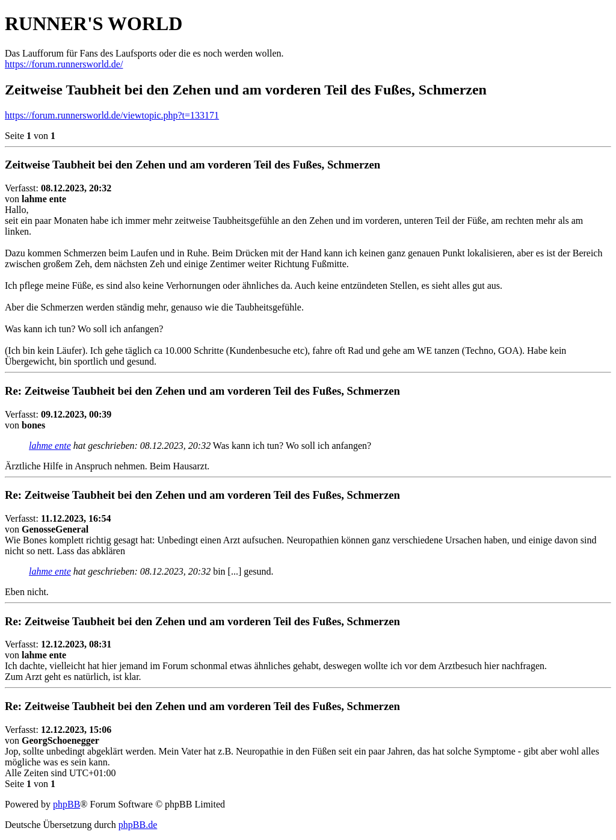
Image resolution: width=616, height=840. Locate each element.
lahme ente (50, 446)
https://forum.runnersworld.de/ (64, 64)
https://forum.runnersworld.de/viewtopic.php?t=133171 (112, 115)
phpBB (66, 804)
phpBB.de (138, 825)
